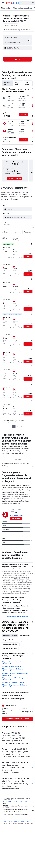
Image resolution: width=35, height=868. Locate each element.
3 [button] (21, 426)
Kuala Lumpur (25, 821)
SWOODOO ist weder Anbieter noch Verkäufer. (18, 807)
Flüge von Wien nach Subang (12, 666)
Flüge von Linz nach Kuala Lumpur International (13, 679)
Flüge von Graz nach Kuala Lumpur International (14, 670)
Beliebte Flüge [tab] (25, 636)
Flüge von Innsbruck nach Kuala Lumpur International (15, 674)
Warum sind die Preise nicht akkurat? (18, 814)
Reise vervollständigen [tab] (11, 644)
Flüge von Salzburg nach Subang (13, 682)
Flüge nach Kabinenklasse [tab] (12, 640)
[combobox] (11, 25)
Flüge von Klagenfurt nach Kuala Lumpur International (16, 686)
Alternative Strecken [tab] (10, 636)
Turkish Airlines (15, 510)
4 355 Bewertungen (17, 515)
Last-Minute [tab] (27, 83)
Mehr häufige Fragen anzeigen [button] (17, 616)
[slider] (33, 227)
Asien (10, 821)
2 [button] (17, 426)
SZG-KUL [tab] (18, 459)
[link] (15, 179)
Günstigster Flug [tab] (7, 83)
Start (5, 821)
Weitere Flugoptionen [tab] (10, 648)
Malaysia (17, 821)
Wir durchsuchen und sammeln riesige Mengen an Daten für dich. (18, 811)
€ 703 (21, 21)
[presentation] (25, 21)
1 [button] (14, 426)
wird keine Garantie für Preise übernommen (15, 801)
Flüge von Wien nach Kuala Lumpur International (14, 663)
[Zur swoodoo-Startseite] (12, 3)
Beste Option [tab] (17, 83)
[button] (3, 3)
